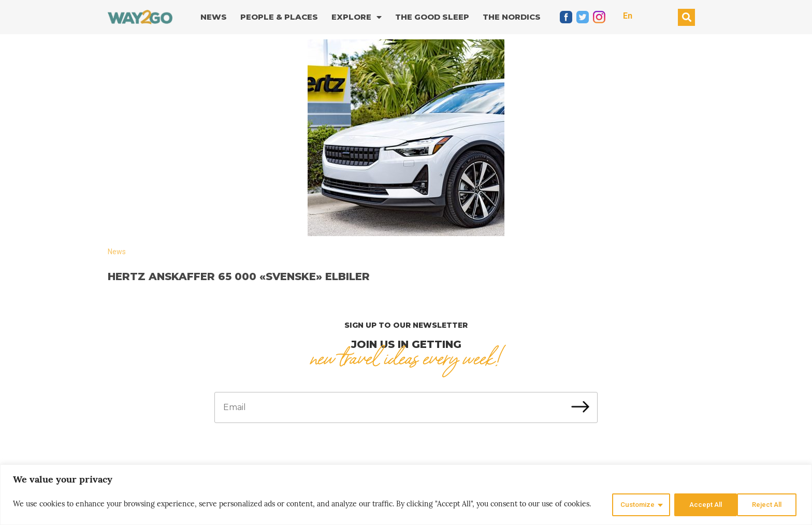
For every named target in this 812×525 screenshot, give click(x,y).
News (214, 17)
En (628, 16)
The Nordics (512, 17)
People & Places (279, 17)
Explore (357, 17)
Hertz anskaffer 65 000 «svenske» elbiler (239, 276)
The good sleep (432, 17)
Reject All (700, 505)
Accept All (767, 505)
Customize (632, 505)
